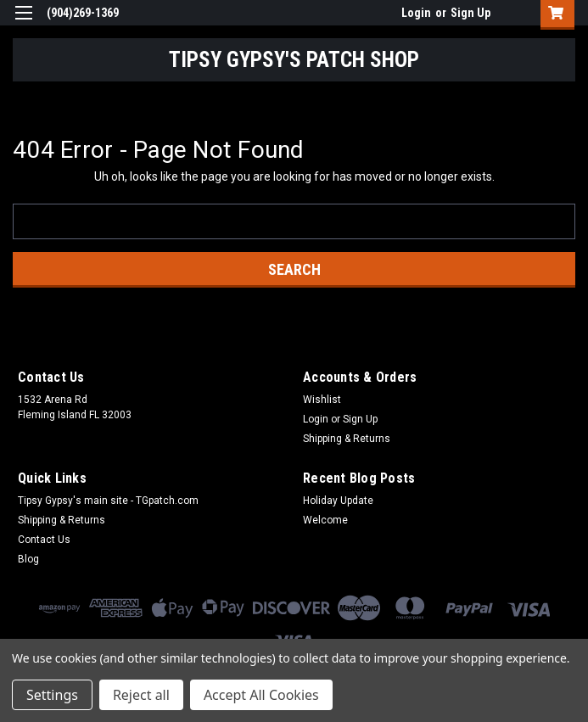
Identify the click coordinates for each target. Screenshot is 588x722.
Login (416, 13)
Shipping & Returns (347, 439)
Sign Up (470, 13)
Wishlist (322, 400)
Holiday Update (338, 501)
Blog (28, 559)
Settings (52, 695)
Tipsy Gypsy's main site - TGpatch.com (108, 501)
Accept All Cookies (261, 695)
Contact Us (44, 540)
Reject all (141, 695)
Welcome (325, 520)
